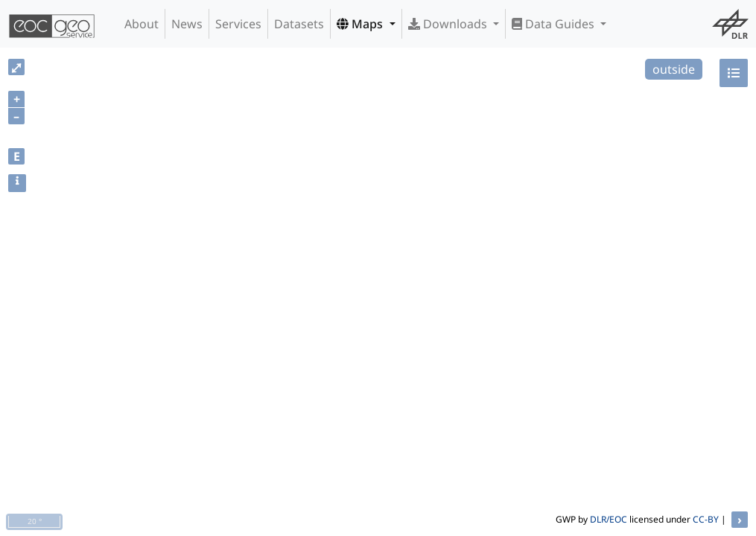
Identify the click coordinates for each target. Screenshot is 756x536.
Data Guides (555, 24)
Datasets (299, 24)
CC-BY (706, 519)
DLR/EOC (609, 519)
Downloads (449, 24)
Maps (361, 24)
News (187, 24)
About (142, 24)
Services (238, 24)
